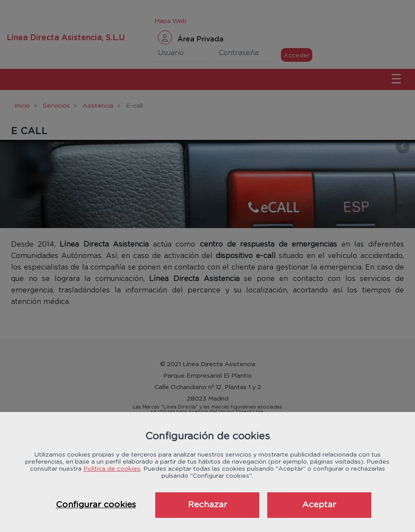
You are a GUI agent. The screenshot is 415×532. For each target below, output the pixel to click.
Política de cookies (112, 469)
